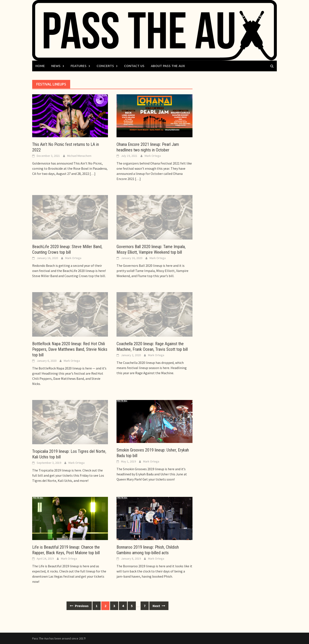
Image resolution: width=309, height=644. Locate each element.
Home (40, 66)
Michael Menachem (79, 156)
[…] (92, 174)
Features (79, 66)
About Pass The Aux (168, 66)
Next (159, 606)
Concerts (105, 66)
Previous (79, 606)
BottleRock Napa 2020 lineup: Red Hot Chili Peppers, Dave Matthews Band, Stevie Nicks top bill (70, 349)
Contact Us (134, 66)
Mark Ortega (153, 156)
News (56, 66)
